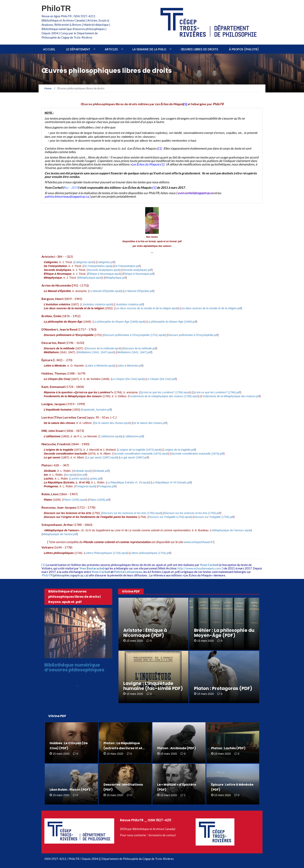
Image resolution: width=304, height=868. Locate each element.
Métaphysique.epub (90, 278)
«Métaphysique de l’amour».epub (231, 530)
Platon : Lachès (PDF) (228, 748)
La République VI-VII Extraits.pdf (171, 482)
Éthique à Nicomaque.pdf (138, 274)
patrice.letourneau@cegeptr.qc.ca (67, 196)
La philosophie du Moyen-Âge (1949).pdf (172, 322)
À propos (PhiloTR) (244, 49)
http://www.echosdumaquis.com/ (200, 568)
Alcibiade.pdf (101, 471)
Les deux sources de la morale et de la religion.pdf (211, 308)
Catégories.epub (84, 262)
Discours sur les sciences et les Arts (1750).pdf (192, 513)
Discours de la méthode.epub (103, 348)
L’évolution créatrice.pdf (129, 304)
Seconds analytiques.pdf (137, 270)
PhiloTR (56, 8)
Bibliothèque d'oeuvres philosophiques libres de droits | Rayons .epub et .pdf (74, 597)
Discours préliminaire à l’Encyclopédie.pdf (193, 335)
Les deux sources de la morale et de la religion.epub (146, 308)
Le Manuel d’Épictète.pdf (139, 291)
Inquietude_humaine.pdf (97, 410)
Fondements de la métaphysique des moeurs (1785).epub (164, 396)
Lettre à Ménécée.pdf (130, 366)
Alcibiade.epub (82, 471)
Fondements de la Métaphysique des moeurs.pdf (231, 396)
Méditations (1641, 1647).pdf (134, 352)
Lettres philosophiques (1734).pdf (150, 553)
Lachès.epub (78, 479)
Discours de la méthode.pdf (140, 348)
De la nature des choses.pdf (149, 423)
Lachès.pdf (95, 479)
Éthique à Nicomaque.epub (104, 274)
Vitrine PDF (131, 591)
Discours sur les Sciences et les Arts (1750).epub (132, 513)
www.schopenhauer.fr (198, 542)
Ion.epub (70, 475)
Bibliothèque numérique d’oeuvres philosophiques (74, 667)
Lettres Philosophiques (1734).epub (106, 553)
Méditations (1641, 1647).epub (96, 352)
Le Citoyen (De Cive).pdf (161, 379)
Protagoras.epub (85, 486)
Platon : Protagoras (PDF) (223, 688)
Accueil (49, 49)
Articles (111, 49)
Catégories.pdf (106, 262)
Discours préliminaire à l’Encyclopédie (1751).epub (134, 335)
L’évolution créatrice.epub (97, 304)
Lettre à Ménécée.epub (100, 366)
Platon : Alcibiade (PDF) (177, 748)
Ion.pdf (82, 475)
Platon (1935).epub (75, 500)
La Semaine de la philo (149, 49)
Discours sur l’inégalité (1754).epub (170, 517)
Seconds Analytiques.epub (104, 270)
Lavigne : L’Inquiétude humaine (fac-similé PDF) (153, 686)
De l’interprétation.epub (98, 266)
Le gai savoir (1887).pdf (134, 457)
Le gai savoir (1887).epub (102, 457)
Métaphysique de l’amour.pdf (60, 534)
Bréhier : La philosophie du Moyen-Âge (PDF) (224, 633)
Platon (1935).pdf (99, 500)
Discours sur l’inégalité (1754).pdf (214, 517)
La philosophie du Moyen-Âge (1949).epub (119, 322)
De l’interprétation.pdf (127, 266)
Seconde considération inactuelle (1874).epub (140, 454)
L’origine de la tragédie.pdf (179, 450)
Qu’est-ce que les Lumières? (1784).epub (165, 392)
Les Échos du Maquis (145, 164)
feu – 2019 (71, 187)
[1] (160, 148)
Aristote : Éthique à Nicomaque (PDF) (145, 633)
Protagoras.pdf (107, 486)
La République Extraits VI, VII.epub (128, 482)
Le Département (78, 49)
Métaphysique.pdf (115, 278)
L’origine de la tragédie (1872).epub (139, 450)
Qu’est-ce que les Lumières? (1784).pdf (216, 392)
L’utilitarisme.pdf (133, 436)
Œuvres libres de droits (199, 49)
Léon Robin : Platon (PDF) (70, 790)
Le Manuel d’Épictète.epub (105, 291)
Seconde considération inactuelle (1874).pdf (197, 454)
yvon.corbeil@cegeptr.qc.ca (196, 193)
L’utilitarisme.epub (110, 436)
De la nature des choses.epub (112, 423)
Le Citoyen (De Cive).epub (128, 379)
